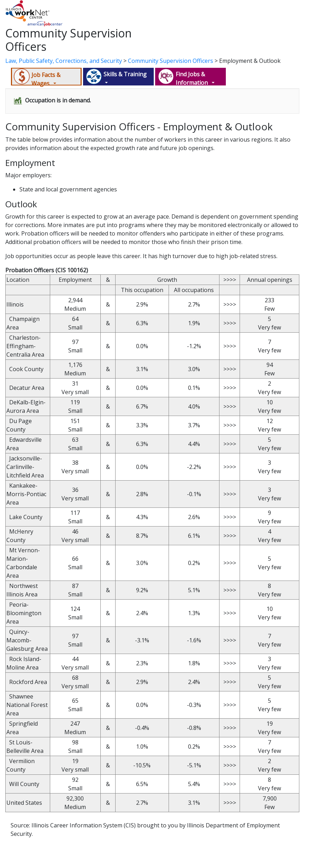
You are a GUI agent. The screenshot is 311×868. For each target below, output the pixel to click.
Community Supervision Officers (171, 61)
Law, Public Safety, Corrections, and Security (64, 61)
